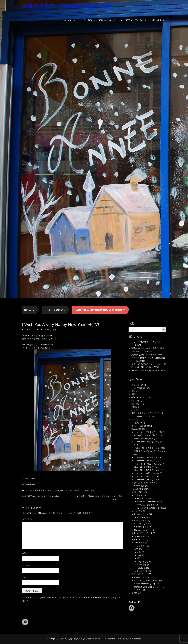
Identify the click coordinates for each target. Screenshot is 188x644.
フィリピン (139, 492)
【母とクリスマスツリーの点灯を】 (147, 342)
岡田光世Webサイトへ (137, 20)
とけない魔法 (86, 20)
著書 (101, 20)
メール (26, 565)
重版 (133, 394)
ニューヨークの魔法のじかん (147, 470)
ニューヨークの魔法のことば (147, 476)
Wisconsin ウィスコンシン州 (149, 508)
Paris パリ (142, 517)
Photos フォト (140, 577)
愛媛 (139, 558)
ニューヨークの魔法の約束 (146, 457)
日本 (71, 491)
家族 (43, 491)
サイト (25, 577)
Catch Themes (135, 639)
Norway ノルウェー (143, 530)
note (133, 410)
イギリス (138, 511)
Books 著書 (136, 429)
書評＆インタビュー (140, 397)
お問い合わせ (158, 20)
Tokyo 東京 (142, 562)
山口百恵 (135, 401)
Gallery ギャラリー (140, 574)
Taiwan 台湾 (139, 543)
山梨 (139, 552)
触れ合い (78, 491)
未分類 (134, 593)
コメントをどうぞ (49, 330)
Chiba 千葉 (142, 565)
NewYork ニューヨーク (147, 502)
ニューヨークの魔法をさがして (148, 464)
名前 (25, 553)
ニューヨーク (59, 491)
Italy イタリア (140, 521)
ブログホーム (69, 20)
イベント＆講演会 (54, 310)
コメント (27, 519)
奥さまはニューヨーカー (145, 483)
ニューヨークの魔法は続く (146, 461)
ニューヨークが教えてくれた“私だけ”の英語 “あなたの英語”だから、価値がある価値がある (150, 435)
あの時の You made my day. (143, 370)
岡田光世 (86, 491)
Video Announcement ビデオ (147, 581)
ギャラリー (114, 20)
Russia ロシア (140, 539)
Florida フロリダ (144, 498)
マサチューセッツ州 (146, 505)
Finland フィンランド (143, 533)
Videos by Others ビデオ (145, 584)
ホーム (29, 310)
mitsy (37, 330)
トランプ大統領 (139, 388)
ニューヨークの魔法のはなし (147, 467)
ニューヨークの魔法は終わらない (149, 442)
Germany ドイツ (141, 527)
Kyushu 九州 (143, 571)
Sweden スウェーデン (144, 524)
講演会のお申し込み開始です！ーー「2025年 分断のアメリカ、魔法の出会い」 (148, 358)
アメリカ (49, 491)
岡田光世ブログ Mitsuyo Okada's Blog (67, 6)
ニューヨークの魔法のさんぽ (147, 473)
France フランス (141, 514)
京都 (139, 555)
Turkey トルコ (140, 536)
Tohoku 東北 (142, 568)
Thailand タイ (140, 546)
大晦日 (134, 407)
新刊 (133, 391)
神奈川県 (138, 423)
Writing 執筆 (139, 486)
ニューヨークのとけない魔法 (147, 480)
